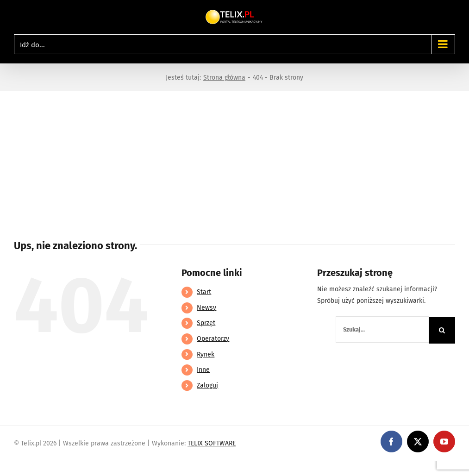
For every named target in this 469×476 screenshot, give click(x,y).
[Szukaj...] (382, 329)
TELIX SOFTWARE (212, 443)
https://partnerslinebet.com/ (172, 467)
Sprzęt (206, 323)
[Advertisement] (234, 161)
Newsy (206, 308)
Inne (203, 370)
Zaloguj (207, 385)
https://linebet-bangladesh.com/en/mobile (64, 467)
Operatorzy (213, 339)
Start (204, 292)
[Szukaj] (442, 330)
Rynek (206, 354)
